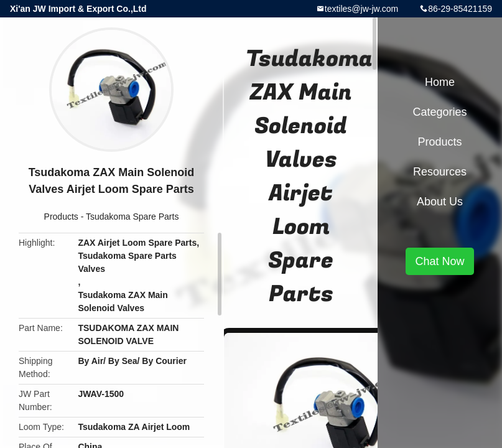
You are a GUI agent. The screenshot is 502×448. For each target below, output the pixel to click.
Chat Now (439, 261)
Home (440, 82)
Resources (440, 172)
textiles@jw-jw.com (361, 9)
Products (61, 217)
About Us (440, 202)
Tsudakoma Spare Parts (132, 217)
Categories (439, 112)
